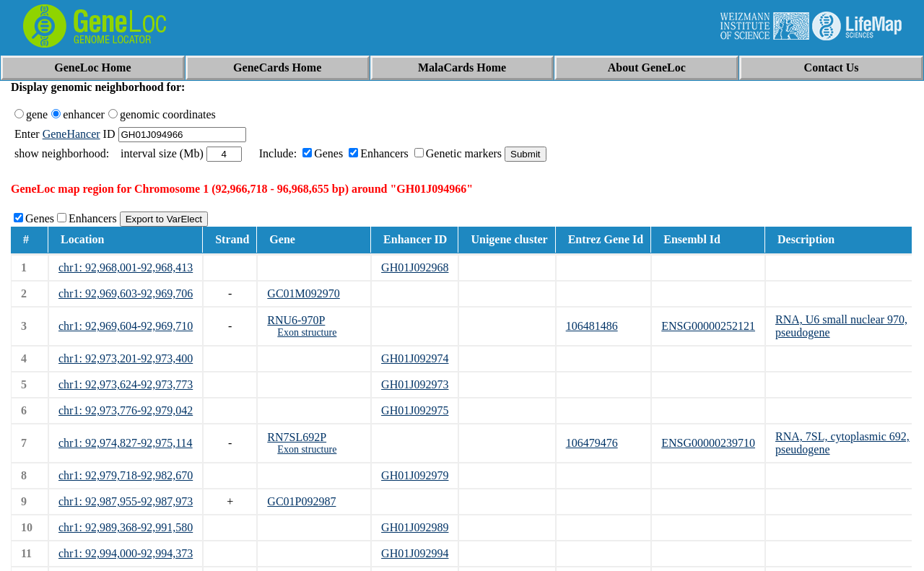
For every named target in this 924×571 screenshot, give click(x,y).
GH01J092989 (415, 527)
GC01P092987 (301, 501)
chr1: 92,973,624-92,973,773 (126, 384)
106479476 (592, 443)
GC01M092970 (303, 293)
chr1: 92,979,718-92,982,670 (126, 475)
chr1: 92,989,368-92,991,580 (126, 527)
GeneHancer (71, 134)
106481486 (592, 326)
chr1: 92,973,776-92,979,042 (126, 410)
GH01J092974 (415, 358)
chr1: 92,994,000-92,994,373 (126, 553)
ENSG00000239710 (708, 443)
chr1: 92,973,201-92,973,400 (126, 358)
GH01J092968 (415, 267)
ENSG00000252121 (708, 326)
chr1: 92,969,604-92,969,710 (126, 326)
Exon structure (307, 332)
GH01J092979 (415, 475)
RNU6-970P (296, 320)
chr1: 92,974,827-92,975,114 (126, 443)
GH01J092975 (415, 410)
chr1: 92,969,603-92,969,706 (126, 293)
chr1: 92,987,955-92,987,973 (126, 501)
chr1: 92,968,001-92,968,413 (126, 267)
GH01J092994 (415, 553)
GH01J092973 (415, 384)
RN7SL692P (297, 437)
